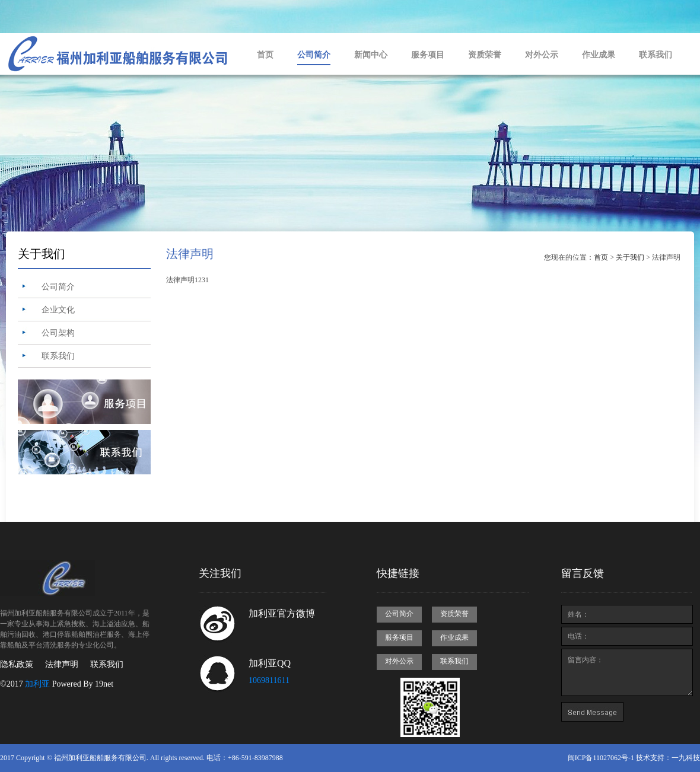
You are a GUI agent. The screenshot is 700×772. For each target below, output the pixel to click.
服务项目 (428, 55)
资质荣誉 (485, 55)
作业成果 (599, 55)
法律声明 (62, 664)
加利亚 (37, 684)
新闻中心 (371, 55)
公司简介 (314, 55)
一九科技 (686, 758)
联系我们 (656, 55)
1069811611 (269, 680)
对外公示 (542, 55)
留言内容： (627, 672)
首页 (265, 55)
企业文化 (58, 310)
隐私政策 (17, 664)
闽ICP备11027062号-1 (601, 758)
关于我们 (630, 257)
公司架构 (58, 333)
